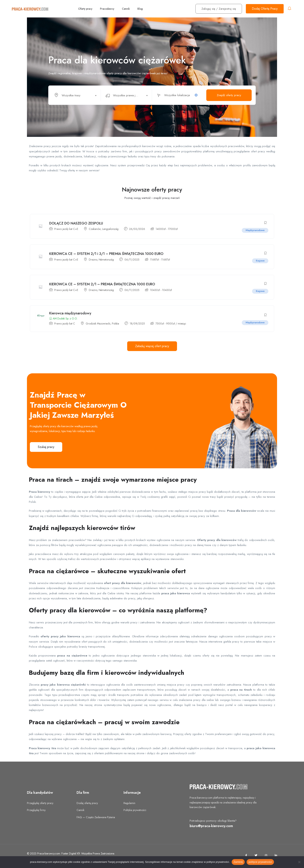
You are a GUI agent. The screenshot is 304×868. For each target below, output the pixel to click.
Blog (140, 9)
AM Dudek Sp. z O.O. (64, 320)
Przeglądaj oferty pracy (40, 804)
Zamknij (238, 862)
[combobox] (77, 95)
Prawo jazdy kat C (65, 325)
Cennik (126, 9)
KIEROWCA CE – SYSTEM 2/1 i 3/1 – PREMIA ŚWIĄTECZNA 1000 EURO (107, 254)
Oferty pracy (85, 9)
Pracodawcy (107, 9)
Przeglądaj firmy (36, 812)
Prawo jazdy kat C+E (66, 229)
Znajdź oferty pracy (229, 95)
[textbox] (75, 95)
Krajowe (260, 261)
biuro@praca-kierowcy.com (211, 827)
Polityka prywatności (135, 812)
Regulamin (129, 804)
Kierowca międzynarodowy (70, 315)
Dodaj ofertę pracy (87, 804)
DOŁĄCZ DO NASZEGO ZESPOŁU (76, 223)
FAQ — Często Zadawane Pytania (96, 819)
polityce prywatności (260, 862)
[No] (299, 862)
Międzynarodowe (255, 230)
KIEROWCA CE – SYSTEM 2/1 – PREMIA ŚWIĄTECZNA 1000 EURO (102, 285)
